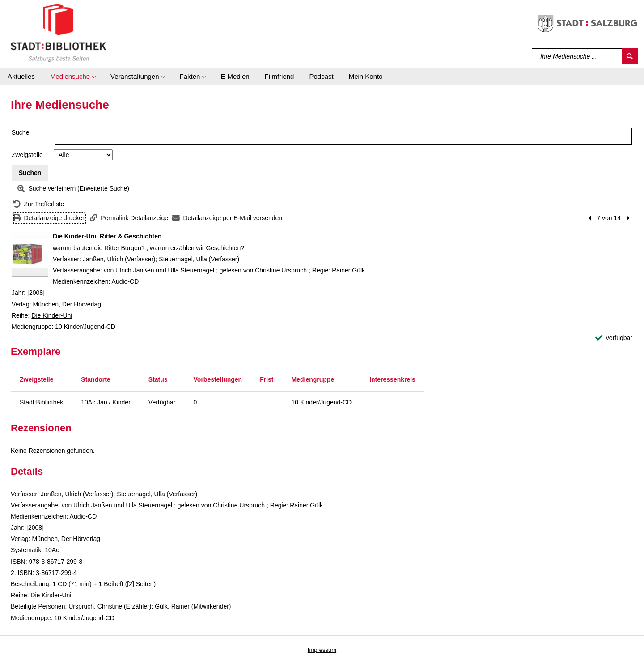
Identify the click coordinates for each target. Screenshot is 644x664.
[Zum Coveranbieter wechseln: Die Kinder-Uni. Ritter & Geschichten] (30, 254)
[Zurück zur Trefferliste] (38, 204)
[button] (73, 77)
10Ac (52, 550)
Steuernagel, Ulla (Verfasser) (199, 259)
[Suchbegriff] (577, 56)
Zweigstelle (27, 155)
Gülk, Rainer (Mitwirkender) (193, 606)
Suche (21, 132)
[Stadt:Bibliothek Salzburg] (58, 33)
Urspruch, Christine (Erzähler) (110, 606)
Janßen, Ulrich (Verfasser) (119, 259)
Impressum (322, 650)
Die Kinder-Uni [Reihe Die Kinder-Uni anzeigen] (52, 315)
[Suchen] (630, 56)
